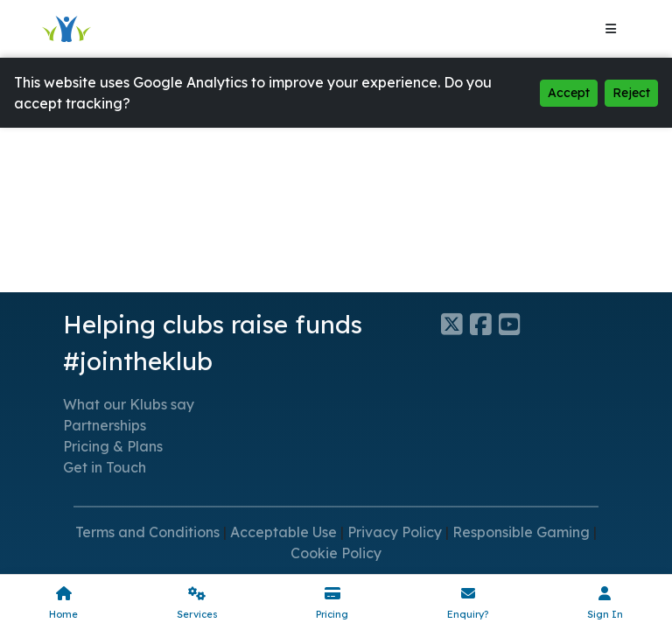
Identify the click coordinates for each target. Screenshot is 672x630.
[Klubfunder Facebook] (484, 324)
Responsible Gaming (521, 532)
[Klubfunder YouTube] (513, 324)
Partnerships (105, 425)
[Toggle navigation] (611, 29)
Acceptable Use (283, 532)
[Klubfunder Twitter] (455, 324)
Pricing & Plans (113, 446)
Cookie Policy (336, 553)
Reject (631, 93)
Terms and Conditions (147, 532)
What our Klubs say (129, 404)
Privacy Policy (395, 532)
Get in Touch (105, 467)
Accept (569, 93)
